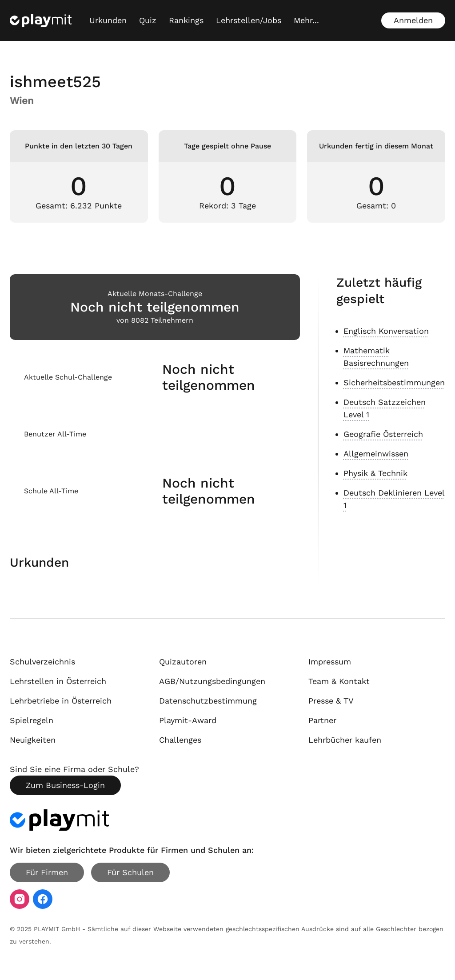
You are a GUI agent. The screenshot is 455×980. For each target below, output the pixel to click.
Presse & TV (331, 701)
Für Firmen (47, 872)
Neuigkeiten (33, 740)
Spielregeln (32, 720)
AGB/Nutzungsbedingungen (212, 681)
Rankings (186, 20)
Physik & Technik (375, 473)
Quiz (148, 20)
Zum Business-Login (65, 785)
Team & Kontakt (339, 681)
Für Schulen (130, 872)
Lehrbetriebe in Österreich (61, 701)
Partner (322, 720)
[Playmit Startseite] (41, 20)
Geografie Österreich (383, 434)
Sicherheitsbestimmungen (394, 382)
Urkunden (108, 20)
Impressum (330, 662)
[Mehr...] (306, 20)
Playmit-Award (188, 720)
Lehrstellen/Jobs (249, 20)
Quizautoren (183, 662)
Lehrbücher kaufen (345, 740)
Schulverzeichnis (42, 662)
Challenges (180, 740)
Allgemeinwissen (376, 454)
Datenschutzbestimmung (208, 701)
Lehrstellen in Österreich (58, 681)
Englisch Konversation (386, 331)
